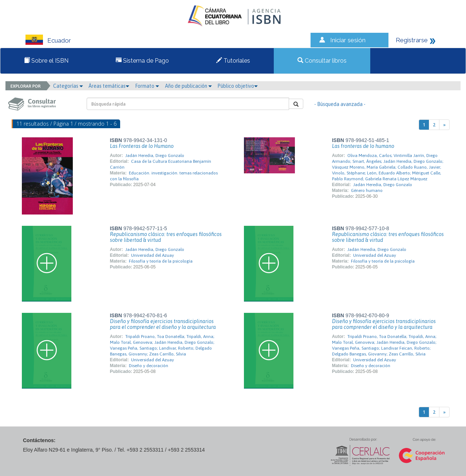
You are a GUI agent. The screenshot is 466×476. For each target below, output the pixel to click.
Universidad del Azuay (153, 255)
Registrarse (412, 40)
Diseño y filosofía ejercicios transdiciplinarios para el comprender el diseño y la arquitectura (163, 324)
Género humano (367, 190)
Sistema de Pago (142, 61)
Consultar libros (322, 61)
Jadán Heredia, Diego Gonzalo (155, 156)
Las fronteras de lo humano (363, 146)
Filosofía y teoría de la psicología (161, 261)
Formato (147, 86)
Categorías (68, 86)
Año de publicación (188, 86)
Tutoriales (233, 61)
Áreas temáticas (109, 86)
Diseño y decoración (149, 366)
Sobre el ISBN (46, 61)
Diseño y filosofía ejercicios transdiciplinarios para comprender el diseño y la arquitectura (384, 324)
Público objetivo (238, 86)
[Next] (444, 125)
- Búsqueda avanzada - (340, 104)
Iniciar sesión (348, 40)
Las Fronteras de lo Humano (142, 146)
